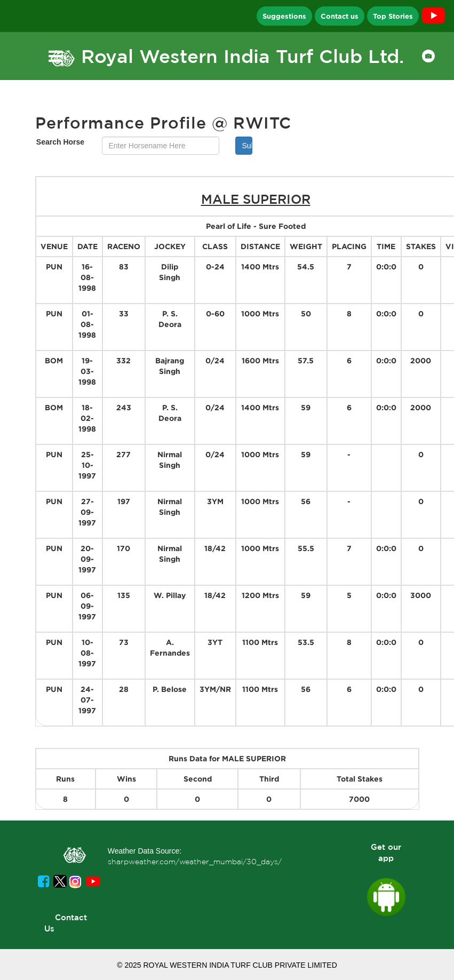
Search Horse (60, 142)
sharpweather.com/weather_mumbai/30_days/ (195, 862)
